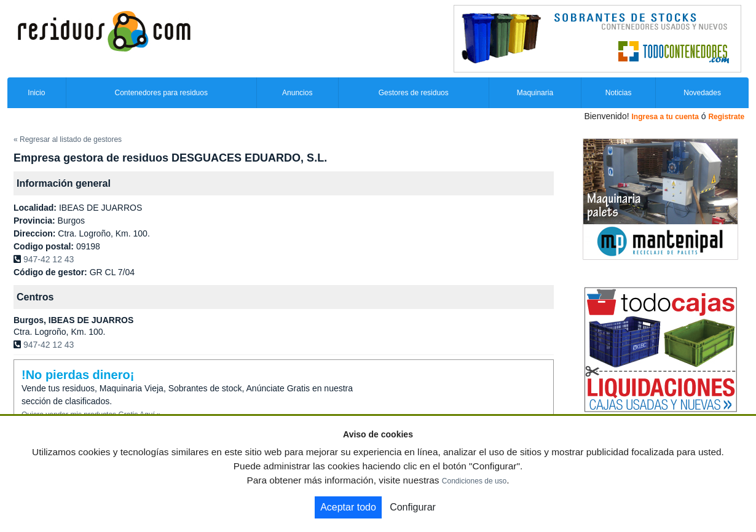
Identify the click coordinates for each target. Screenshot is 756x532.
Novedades (702, 93)
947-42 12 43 (49, 259)
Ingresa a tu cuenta (665, 117)
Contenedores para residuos (161, 93)
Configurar (413, 507)
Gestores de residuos (414, 93)
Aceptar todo (348, 507)
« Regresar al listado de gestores (68, 139)
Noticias (619, 93)
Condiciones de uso (474, 481)
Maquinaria (535, 93)
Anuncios (297, 93)
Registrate (726, 117)
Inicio (36, 93)
